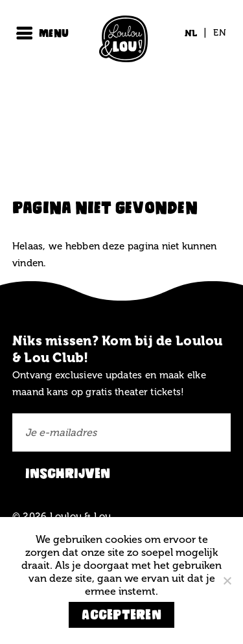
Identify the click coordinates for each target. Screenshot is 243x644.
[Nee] (227, 581)
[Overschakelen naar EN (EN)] (216, 33)
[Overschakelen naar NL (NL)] (191, 33)
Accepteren (121, 615)
